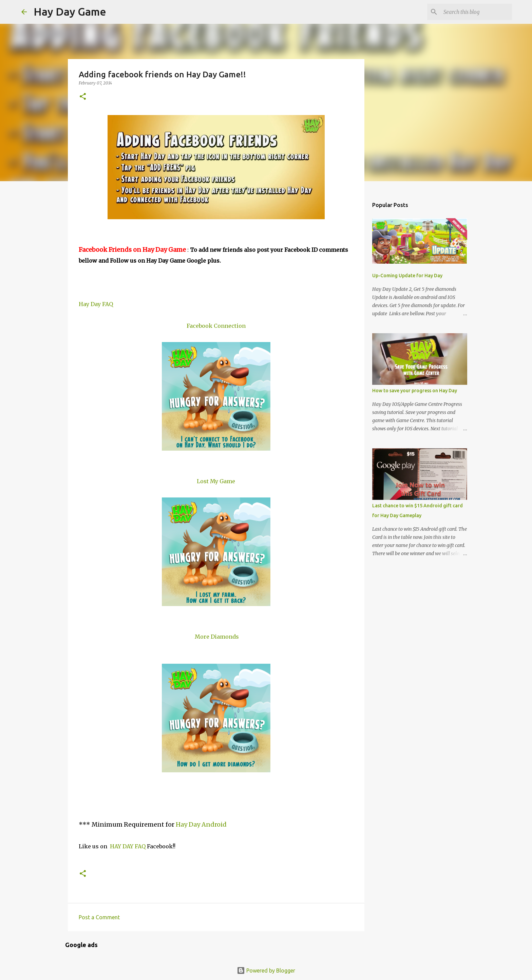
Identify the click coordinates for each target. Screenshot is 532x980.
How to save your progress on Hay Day (415, 391)
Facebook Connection (216, 326)
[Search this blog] (476, 12)
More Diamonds (217, 637)
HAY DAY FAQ (128, 846)
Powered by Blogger (266, 970)
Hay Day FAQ (96, 304)
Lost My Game (216, 481)
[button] (83, 97)
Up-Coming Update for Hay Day (407, 276)
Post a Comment (99, 917)
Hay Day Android (201, 824)
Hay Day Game (70, 12)
